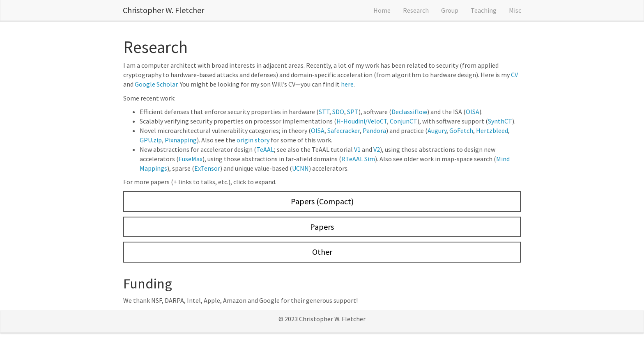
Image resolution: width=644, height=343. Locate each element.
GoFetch (461, 130)
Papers (322, 227)
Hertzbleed (492, 130)
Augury (437, 130)
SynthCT (500, 121)
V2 (377, 149)
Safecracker (344, 130)
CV (514, 75)
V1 (357, 149)
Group (450, 10)
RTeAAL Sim (358, 159)
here (347, 84)
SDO (338, 112)
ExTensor (207, 168)
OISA (473, 112)
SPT (353, 112)
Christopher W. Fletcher (163, 10)
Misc (515, 10)
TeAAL (265, 149)
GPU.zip (151, 140)
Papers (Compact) (322, 201)
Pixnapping (181, 140)
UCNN (300, 168)
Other (322, 252)
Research (416, 10)
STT (324, 112)
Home (382, 10)
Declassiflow (409, 112)
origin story (253, 140)
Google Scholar (156, 84)
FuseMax (191, 159)
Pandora (374, 130)
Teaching (484, 10)
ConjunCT (404, 121)
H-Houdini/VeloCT (362, 121)
